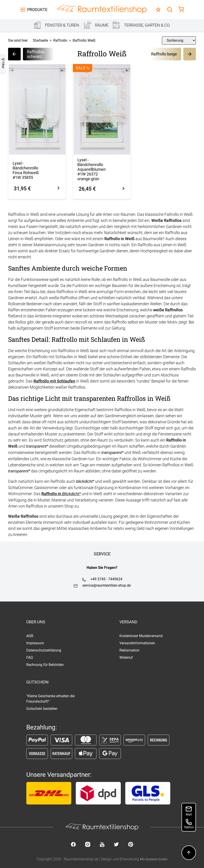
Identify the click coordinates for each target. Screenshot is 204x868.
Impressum (35, 643)
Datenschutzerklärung (44, 650)
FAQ (30, 657)
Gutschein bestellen (42, 709)
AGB (30, 636)
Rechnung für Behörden (45, 665)
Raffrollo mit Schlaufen (54, 381)
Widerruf (126, 657)
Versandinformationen (137, 643)
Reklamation (129, 650)
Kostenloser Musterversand (141, 636)
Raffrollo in (61, 494)
